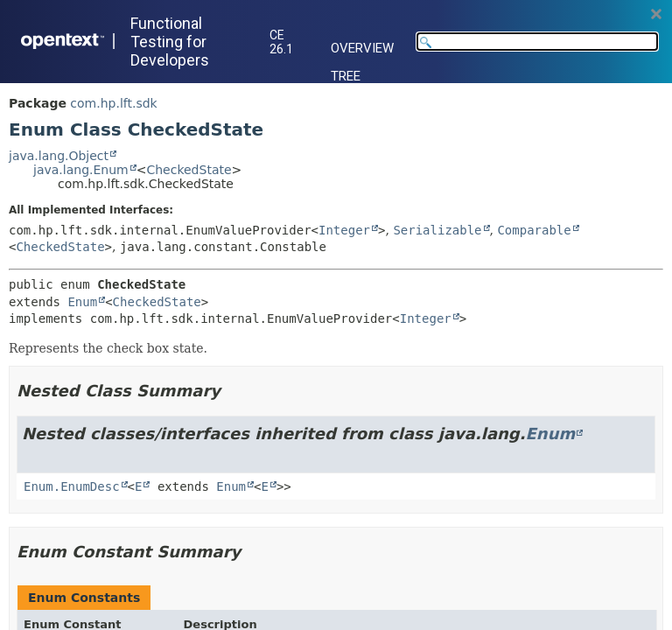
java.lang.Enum (81, 170)
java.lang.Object (59, 156)
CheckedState (189, 170)
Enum (82, 302)
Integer (344, 230)
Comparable (534, 230)
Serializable (437, 230)
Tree (346, 76)
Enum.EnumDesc (72, 486)
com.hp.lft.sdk (113, 103)
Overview (362, 48)
